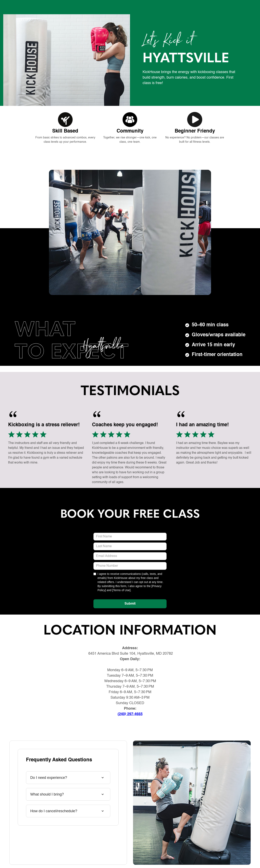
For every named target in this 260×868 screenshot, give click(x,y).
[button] (66, 778)
